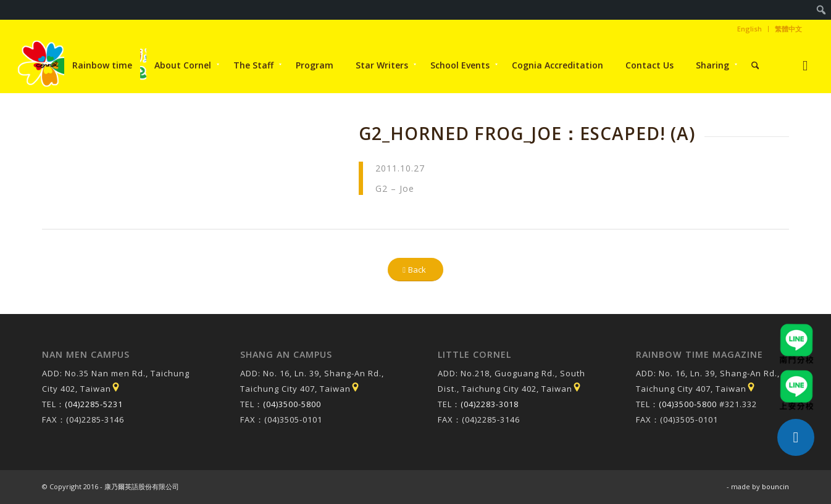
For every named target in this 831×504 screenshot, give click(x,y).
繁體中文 (788, 29)
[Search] (755, 65)
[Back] (415, 270)
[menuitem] (821, 10)
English (750, 29)
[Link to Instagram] (805, 65)
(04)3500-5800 (292, 404)
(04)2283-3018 (490, 404)
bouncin (775, 486)
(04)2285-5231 (94, 404)
